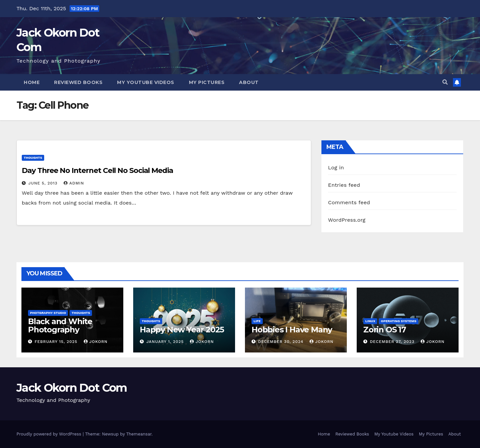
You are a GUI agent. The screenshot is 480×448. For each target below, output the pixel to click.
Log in (336, 168)
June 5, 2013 (44, 183)
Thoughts (33, 158)
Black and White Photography (60, 325)
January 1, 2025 (166, 342)
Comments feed (349, 202)
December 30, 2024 (282, 342)
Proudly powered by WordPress (50, 434)
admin (74, 183)
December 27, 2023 (393, 342)
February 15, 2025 (57, 342)
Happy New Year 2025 (182, 330)
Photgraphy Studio (48, 313)
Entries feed (344, 185)
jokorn (96, 342)
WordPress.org (347, 220)
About (249, 82)
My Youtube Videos (146, 82)
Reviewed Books (78, 82)
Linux (370, 321)
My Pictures (207, 82)
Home (32, 82)
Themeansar (139, 434)
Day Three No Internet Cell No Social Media (97, 170)
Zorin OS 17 (385, 330)
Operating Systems (399, 321)
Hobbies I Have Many (292, 330)
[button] (445, 82)
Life (257, 321)
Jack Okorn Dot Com (72, 388)
